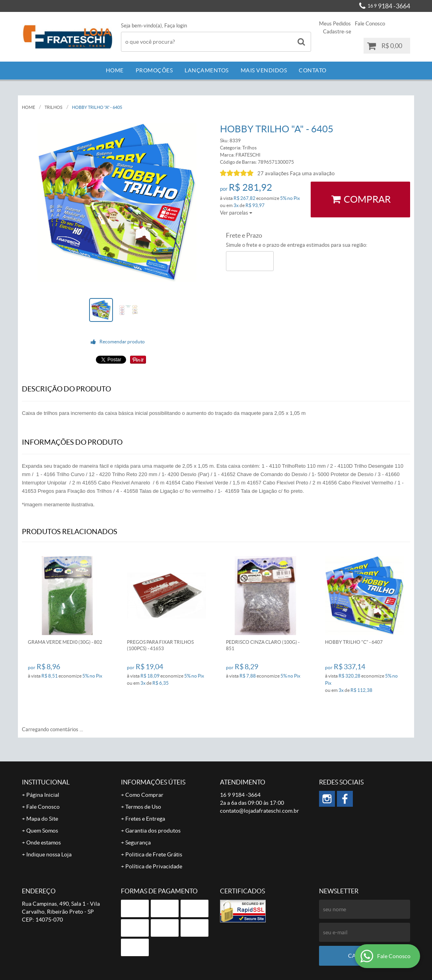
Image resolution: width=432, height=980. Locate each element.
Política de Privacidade (154, 866)
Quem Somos (42, 831)
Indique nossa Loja (49, 854)
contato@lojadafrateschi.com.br (260, 811)
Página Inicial (43, 795)
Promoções (154, 70)
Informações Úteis (153, 782)
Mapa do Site (42, 819)
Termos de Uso (143, 807)
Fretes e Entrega (145, 819)
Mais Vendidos (264, 70)
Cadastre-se (337, 32)
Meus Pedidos (335, 24)
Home (115, 70)
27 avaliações (273, 173)
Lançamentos (207, 70)
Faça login (176, 26)
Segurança (138, 842)
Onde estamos (44, 842)
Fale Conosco (370, 24)
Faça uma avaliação (312, 173)
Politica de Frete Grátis (154, 854)
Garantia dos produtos (153, 831)
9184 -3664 (389, 6)
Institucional (46, 782)
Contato (313, 70)
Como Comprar (144, 795)
